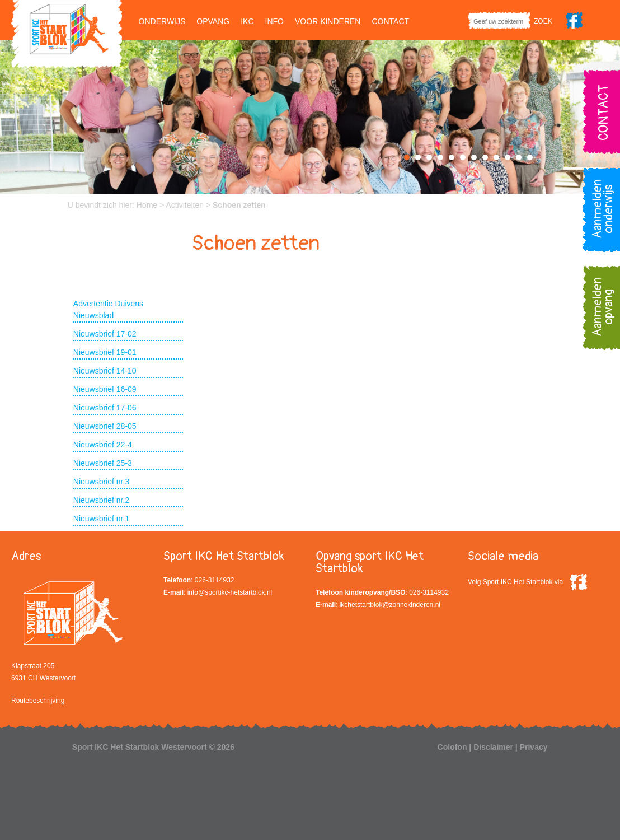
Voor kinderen (328, 21)
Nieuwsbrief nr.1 (101, 519)
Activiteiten (185, 205)
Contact (390, 21)
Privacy (534, 747)
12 (530, 157)
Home (147, 205)
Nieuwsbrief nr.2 (101, 500)
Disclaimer (493, 747)
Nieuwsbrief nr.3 (101, 482)
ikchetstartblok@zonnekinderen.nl (390, 605)
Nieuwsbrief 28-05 (105, 426)
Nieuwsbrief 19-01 (105, 352)
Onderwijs (162, 21)
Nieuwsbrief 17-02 (105, 334)
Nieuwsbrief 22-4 (103, 445)
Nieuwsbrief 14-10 (105, 371)
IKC (247, 21)
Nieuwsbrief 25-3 (103, 463)
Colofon (452, 747)
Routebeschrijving (38, 701)
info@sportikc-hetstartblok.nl (230, 592)
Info (274, 21)
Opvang (213, 21)
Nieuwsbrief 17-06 (105, 408)
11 (519, 157)
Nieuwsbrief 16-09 (105, 389)
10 (508, 157)
